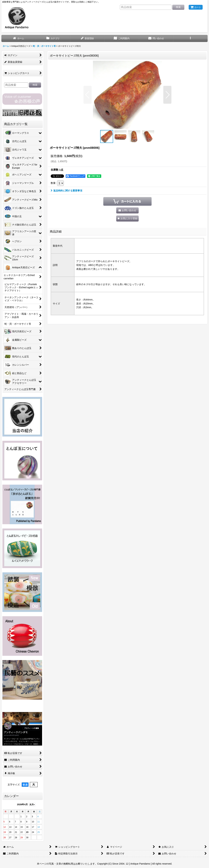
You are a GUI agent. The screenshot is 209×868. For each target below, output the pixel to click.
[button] (190, 38)
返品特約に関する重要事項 (66, 191)
